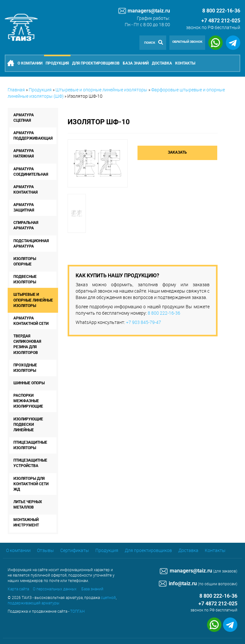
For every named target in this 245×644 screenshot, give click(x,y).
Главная (16, 90)
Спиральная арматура (26, 225)
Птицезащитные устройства (30, 463)
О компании (30, 63)
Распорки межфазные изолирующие (28, 401)
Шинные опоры (29, 383)
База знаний (136, 63)
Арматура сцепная (24, 118)
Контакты (185, 63)
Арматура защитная (24, 207)
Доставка (162, 63)
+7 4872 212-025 (221, 21)
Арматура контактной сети (31, 321)
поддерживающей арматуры (33, 603)
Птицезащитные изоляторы (30, 445)
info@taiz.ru (178, 583)
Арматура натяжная (24, 153)
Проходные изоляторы (25, 368)
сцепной (108, 597)
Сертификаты (75, 550)
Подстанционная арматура (31, 244)
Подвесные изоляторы (25, 279)
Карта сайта (18, 589)
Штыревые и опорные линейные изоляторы (101, 90)
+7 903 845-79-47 (144, 322)
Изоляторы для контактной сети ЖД (31, 484)
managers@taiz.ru (144, 11)
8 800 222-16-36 (164, 313)
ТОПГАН (77, 611)
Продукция (57, 63)
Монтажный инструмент (26, 522)
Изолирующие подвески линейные (28, 425)
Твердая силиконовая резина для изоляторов (27, 344)
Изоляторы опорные (25, 261)
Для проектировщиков (96, 63)
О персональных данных (55, 589)
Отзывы (45, 550)
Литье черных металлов (28, 505)
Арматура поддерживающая (33, 136)
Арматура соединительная (31, 172)
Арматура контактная (26, 190)
